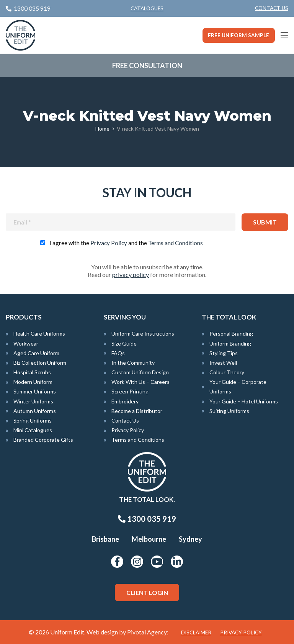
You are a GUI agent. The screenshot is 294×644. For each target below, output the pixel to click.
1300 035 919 (147, 519)
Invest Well (223, 363)
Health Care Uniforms (39, 333)
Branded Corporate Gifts (43, 440)
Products (24, 317)
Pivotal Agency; (148, 632)
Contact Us (272, 8)
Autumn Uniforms (35, 411)
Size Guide (124, 343)
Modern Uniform (33, 382)
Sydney (190, 539)
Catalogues (147, 8)
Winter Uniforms (33, 401)
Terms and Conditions (176, 243)
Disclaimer (196, 633)
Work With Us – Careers (140, 382)
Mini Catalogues (33, 430)
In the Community (133, 363)
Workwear (26, 343)
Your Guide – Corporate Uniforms (238, 387)
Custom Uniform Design (140, 372)
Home (102, 129)
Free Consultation (147, 66)
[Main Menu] (284, 35)
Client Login (147, 592)
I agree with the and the (126, 243)
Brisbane (105, 539)
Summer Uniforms (35, 391)
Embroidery (125, 401)
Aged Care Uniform (36, 353)
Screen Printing (130, 391)
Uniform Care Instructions (143, 333)
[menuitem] (272, 8)
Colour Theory (227, 372)
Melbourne (149, 539)
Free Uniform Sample (238, 35)
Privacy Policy (109, 243)
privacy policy (131, 274)
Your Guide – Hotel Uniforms (244, 401)
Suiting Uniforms (229, 411)
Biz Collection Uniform (40, 363)
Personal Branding (231, 333)
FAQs (118, 353)
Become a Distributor (137, 411)
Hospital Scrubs (32, 372)
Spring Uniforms (33, 420)
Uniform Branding (230, 343)
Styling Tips (224, 353)
